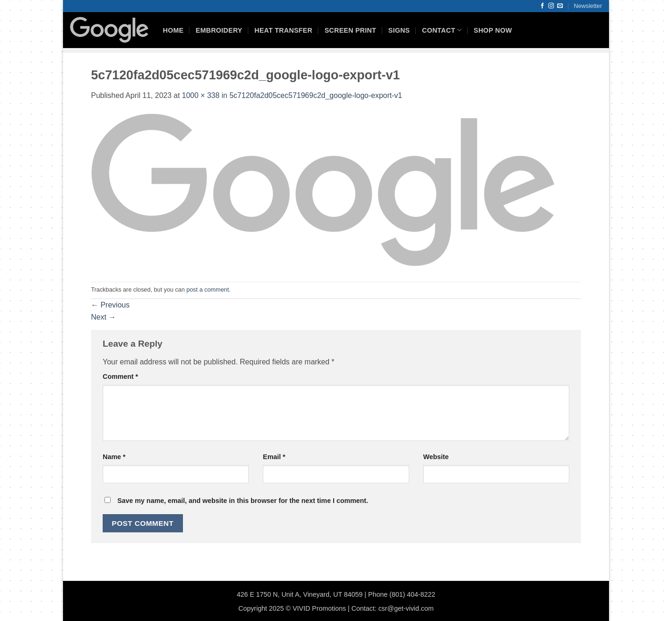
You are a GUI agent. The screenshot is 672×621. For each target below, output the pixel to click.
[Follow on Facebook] (542, 6)
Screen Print (350, 30)
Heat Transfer (283, 30)
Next (103, 317)
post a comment (207, 290)
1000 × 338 (201, 95)
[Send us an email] (560, 6)
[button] (588, 6)
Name (114, 457)
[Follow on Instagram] (551, 6)
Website (436, 457)
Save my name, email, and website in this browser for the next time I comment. (242, 501)
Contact (442, 30)
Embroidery (219, 30)
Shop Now (493, 30)
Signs (399, 30)
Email (274, 457)
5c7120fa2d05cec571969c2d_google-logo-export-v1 (316, 95)
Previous (110, 305)
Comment (120, 377)
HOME (173, 30)
